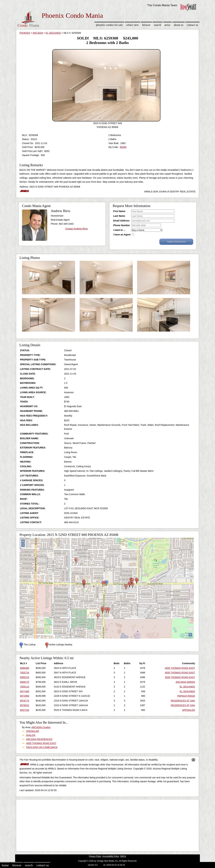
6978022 (25, 705)
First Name (119, 211)
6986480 (25, 668)
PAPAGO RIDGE (186, 696)
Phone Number (122, 225)
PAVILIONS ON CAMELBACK (42, 747)
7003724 (25, 673)
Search (157, 25)
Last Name (119, 216)
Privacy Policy (95, 856)
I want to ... (119, 230)
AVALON (31, 735)
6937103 (25, 710)
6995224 (25, 677)
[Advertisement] (107, 825)
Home (5, 865)
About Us (179, 25)
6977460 (25, 691)
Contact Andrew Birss (77, 229)
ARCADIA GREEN (185, 682)
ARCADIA (38, 33)
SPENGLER (189, 710)
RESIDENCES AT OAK (183, 701)
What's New (133, 25)
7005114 (25, 687)
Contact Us (192, 25)
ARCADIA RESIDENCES (39, 739)
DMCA (123, 856)
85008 (123, 147)
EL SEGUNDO (53, 33)
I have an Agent (122, 235)
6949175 (25, 682)
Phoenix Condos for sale (109, 25)
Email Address (121, 221)
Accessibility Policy (111, 856)
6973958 (25, 696)
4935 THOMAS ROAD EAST (180, 668)
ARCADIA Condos (41, 727)
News (168, 25)
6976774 (25, 701)
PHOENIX (25, 33)
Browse (146, 25)
